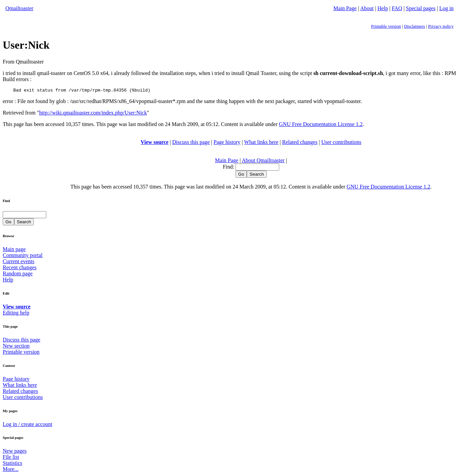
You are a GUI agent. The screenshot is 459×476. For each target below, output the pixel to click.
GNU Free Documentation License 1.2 (321, 125)
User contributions (341, 143)
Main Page (345, 8)
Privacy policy (441, 26)
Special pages (421, 8)
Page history (227, 143)
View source (154, 143)
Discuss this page (191, 143)
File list (11, 458)
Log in (446, 8)
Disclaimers (414, 26)
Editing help (16, 314)
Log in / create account (28, 425)
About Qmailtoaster (263, 161)
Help (383, 8)
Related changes (300, 143)
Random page (18, 274)
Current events (19, 262)
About (367, 8)
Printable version (386, 26)
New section (16, 347)
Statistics (13, 464)
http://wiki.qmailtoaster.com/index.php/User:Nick (93, 114)
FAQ (397, 8)
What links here (261, 143)
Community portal (23, 256)
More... (11, 470)
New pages (15, 452)
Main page (14, 250)
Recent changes (20, 268)
